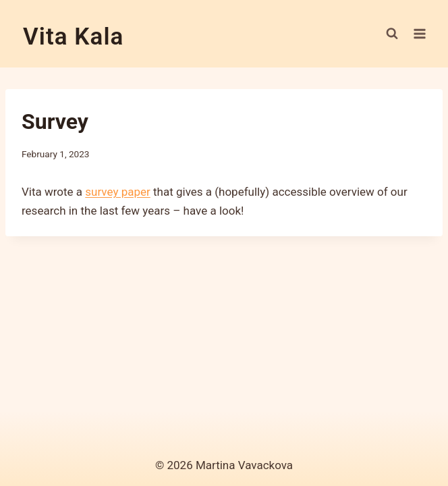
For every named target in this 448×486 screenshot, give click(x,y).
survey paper (117, 192)
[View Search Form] (392, 33)
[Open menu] (419, 33)
